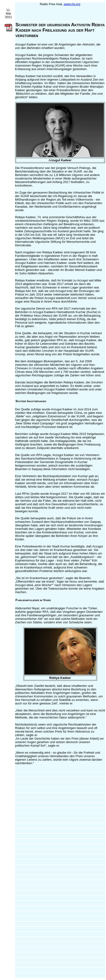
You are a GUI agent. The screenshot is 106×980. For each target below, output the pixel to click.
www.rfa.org (72, 4)
